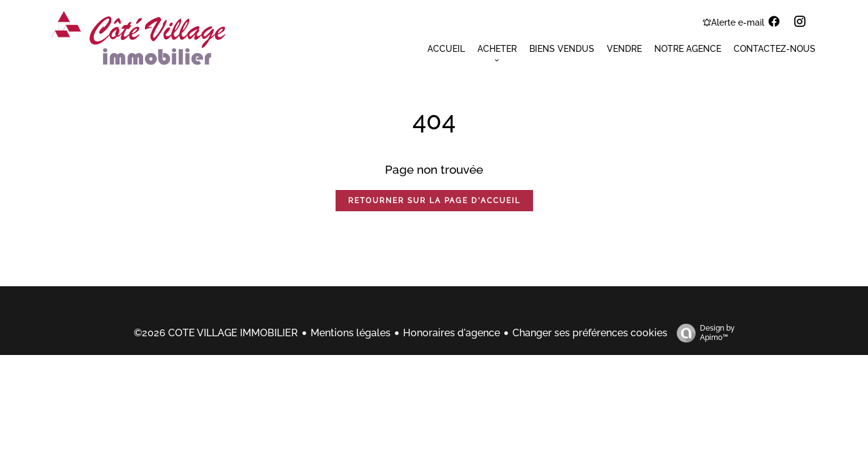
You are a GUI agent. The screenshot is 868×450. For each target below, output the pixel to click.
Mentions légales (351, 333)
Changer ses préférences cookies (590, 333)
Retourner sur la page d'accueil (434, 201)
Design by (703, 333)
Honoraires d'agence (451, 333)
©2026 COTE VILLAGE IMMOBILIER (216, 333)
